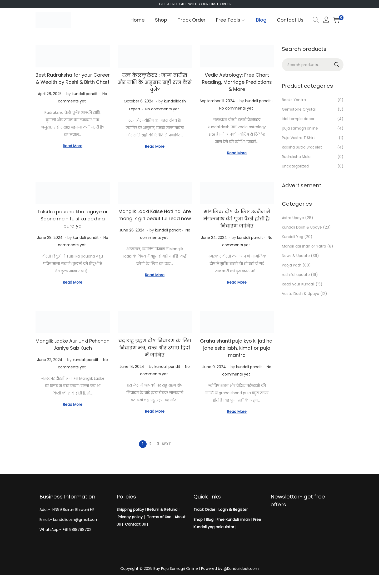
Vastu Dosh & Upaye (301, 294)
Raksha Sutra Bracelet (302, 147)
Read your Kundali (298, 284)
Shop (198, 520)
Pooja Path (292, 265)
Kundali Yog (293, 237)
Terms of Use (159, 517)
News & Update (296, 256)
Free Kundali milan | (234, 520)
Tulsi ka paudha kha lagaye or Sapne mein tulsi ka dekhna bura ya (73, 219)
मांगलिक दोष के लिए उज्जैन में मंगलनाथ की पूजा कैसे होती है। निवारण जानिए (237, 219)
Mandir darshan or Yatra (304, 246)
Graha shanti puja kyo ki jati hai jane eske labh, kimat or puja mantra (237, 348)
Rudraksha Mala (296, 157)
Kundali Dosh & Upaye (302, 227)
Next (166, 444)
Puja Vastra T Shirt (298, 138)
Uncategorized (295, 166)
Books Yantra (294, 100)
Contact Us (135, 524)
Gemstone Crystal (299, 109)
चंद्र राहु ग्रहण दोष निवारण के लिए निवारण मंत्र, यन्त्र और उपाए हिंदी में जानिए (155, 348)
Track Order (204, 510)
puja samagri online (300, 128)
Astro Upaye (293, 218)
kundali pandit (85, 94)
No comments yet (162, 109)
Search (337, 65)
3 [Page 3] (158, 444)
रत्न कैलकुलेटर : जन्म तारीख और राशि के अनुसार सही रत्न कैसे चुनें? (155, 82)
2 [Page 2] (150, 444)
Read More (73, 146)
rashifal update (296, 275)
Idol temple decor (298, 119)
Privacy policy (130, 517)
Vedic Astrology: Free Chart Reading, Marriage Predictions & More (237, 82)
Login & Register (233, 510)
